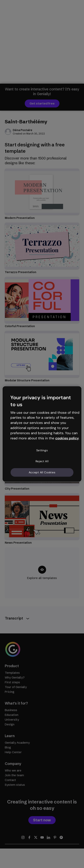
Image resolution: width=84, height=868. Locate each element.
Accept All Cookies (42, 472)
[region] (42, 434)
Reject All (42, 461)
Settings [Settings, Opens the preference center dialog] (42, 450)
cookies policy (67, 438)
